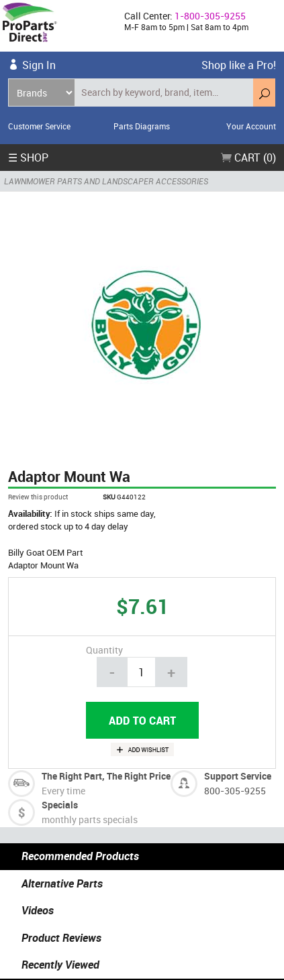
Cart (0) (248, 158)
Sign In (39, 65)
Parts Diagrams (142, 126)
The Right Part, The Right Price (106, 776)
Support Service (238, 776)
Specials (60, 805)
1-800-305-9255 (210, 16)
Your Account (251, 126)
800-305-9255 (235, 791)
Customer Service (39, 126)
